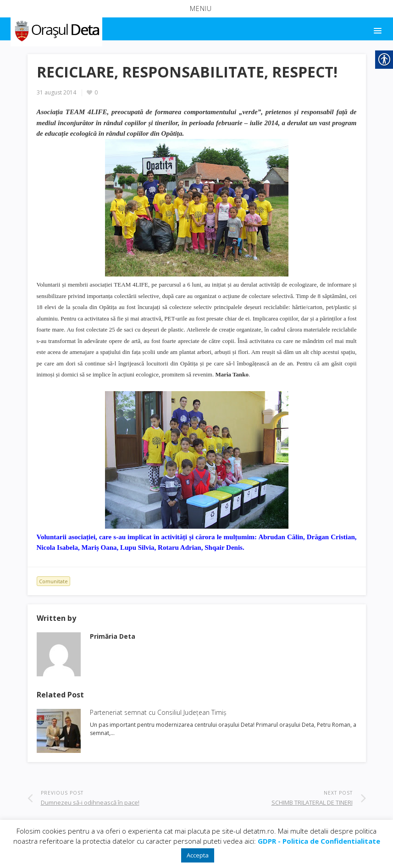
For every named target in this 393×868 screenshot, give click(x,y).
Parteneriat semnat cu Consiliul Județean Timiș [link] (158, 712)
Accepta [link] (198, 855)
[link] (56, 29)
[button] (196, 9)
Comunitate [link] (53, 581)
